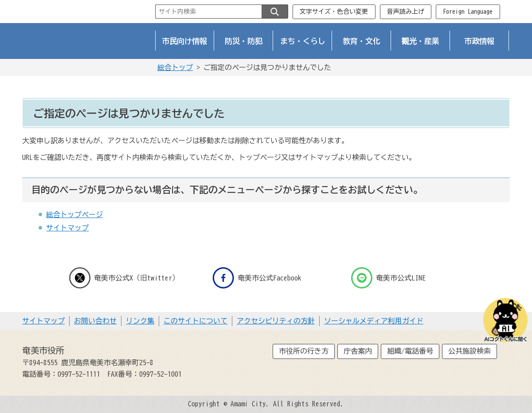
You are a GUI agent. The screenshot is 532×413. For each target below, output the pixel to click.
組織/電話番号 (410, 351)
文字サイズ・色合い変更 (334, 12)
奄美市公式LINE (388, 278)
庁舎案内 (358, 351)
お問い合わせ (95, 321)
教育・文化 (362, 41)
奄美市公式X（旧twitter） (124, 278)
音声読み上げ (406, 12)
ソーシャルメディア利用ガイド (374, 321)
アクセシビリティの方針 (276, 321)
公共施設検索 (469, 351)
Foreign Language (468, 12)
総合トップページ (74, 214)
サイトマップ (67, 228)
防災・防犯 (244, 41)
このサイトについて (196, 321)
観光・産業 (421, 41)
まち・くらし (303, 41)
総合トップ (175, 67)
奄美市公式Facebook (257, 278)
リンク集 (140, 321)
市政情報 (480, 41)
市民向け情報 (185, 41)
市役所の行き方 (304, 351)
